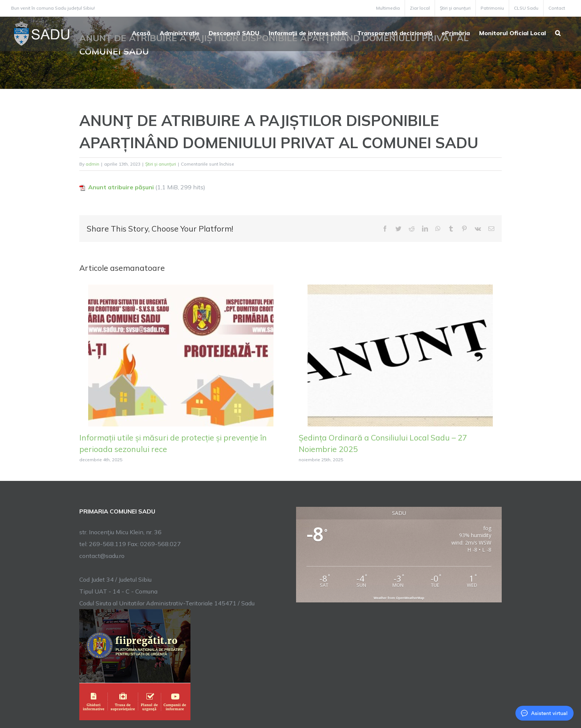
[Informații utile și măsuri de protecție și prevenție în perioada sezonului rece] (181, 355)
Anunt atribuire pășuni (121, 187)
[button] (558, 32)
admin (92, 164)
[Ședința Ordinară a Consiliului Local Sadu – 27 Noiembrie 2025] (400, 355)
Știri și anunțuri (161, 164)
